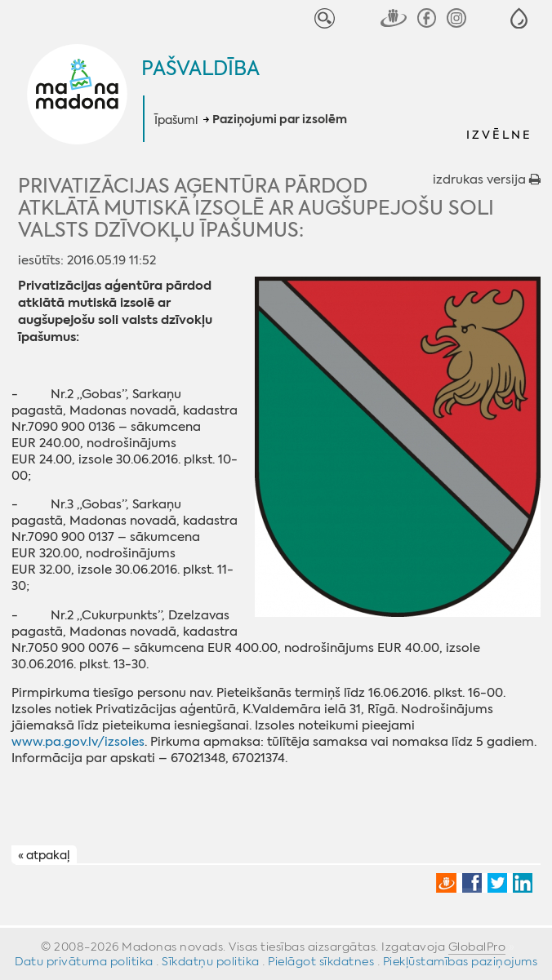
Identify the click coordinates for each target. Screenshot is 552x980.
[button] (519, 18)
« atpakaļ (44, 855)
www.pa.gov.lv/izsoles (78, 742)
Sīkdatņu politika (211, 961)
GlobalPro (477, 947)
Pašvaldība (200, 69)
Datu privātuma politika (84, 961)
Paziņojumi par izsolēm (280, 120)
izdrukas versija (487, 180)
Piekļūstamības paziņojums (461, 961)
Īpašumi (176, 120)
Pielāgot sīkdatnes (321, 961)
